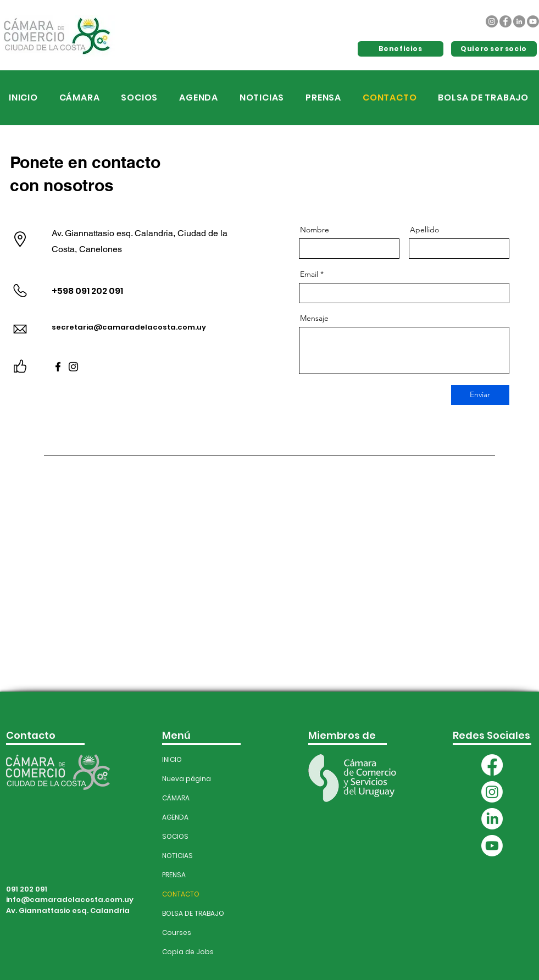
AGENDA (175, 817)
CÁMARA (176, 798)
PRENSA (174, 875)
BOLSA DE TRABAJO (186, 913)
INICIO (172, 759)
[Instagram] (492, 21)
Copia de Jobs (186, 952)
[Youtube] (533, 21)
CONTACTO (181, 894)
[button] (199, 98)
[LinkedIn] (519, 21)
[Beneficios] (401, 49)
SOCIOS (175, 836)
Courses (177, 932)
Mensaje (314, 318)
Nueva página (186, 779)
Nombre (315, 230)
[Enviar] (480, 395)
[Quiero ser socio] (494, 49)
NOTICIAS (177, 856)
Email (309, 274)
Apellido (424, 230)
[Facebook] (505, 21)
